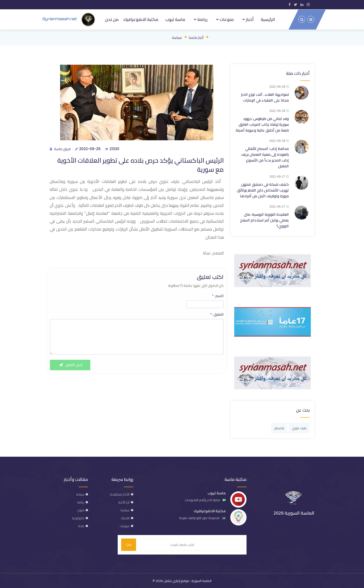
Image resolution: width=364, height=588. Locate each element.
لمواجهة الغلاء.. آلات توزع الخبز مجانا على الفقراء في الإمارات (265, 97)
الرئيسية (268, 19)
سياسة (177, 37)
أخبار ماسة (196, 37)
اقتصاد (125, 518)
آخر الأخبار (124, 502)
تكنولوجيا (78, 518)
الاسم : (218, 296)
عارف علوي (299, 428)
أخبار (249, 19)
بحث (129, 544)
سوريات (125, 525)
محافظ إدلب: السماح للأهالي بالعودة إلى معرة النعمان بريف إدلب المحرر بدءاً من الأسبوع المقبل (265, 157)
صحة (81, 525)
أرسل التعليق (70, 365)
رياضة (202, 19)
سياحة (80, 494)
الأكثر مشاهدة (120, 494)
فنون (81, 510)
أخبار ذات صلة (298, 73)
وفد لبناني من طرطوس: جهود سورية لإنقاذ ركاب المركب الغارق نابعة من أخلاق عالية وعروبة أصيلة (262, 124)
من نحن (112, 19)
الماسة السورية (201, 581)
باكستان (279, 428)
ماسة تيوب (175, 19)
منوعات (226, 19)
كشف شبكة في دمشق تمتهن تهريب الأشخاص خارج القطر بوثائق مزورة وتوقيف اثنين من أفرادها (263, 190)
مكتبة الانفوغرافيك (141, 19)
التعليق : (217, 314)
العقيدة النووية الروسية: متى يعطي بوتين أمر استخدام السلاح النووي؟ (264, 220)
